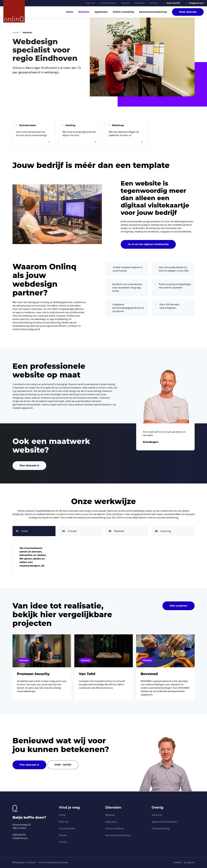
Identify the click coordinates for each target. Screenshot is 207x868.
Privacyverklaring (161, 828)
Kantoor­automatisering (153, 12)
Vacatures (139, 3)
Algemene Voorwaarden (164, 822)
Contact (154, 3)
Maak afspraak (188, 12)
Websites (84, 12)
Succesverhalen (108, 3)
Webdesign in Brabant (24, 862)
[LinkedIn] (177, 862)
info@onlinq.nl (194, 3)
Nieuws (125, 3)
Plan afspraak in (29, 466)
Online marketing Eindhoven (53, 862)
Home (70, 12)
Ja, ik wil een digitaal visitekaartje (148, 244)
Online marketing (123, 12)
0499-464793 (171, 3)
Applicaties (101, 12)
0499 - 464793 (63, 765)
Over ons (90, 3)
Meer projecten (179, 606)
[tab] (34, 531)
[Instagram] (189, 862)
